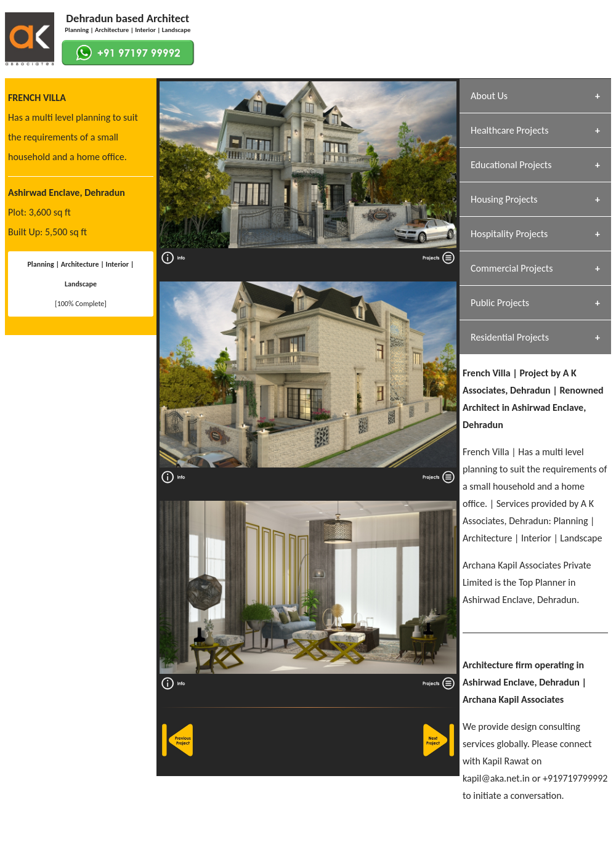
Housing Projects (504, 199)
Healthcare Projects (509, 130)
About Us (489, 96)
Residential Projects (510, 337)
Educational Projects (511, 165)
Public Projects (500, 303)
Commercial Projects (512, 268)
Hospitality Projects (509, 234)
